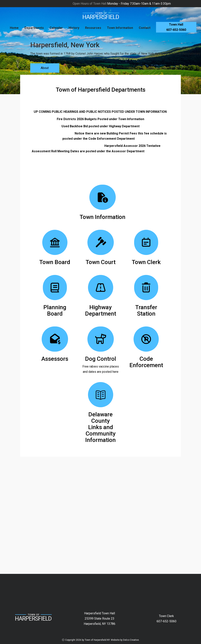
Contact (145, 28)
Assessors (55, 359)
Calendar (56, 28)
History (74, 28)
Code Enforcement (146, 362)
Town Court (101, 262)
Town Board (55, 262)
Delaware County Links (100, 421)
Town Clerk (146, 262)
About (45, 68)
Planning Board (55, 310)
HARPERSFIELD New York (100, 588)
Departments (34, 28)
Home (14, 28)
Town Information (120, 28)
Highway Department (101, 310)
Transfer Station (146, 310)
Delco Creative (131, 640)
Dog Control (101, 359)
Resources (93, 28)
